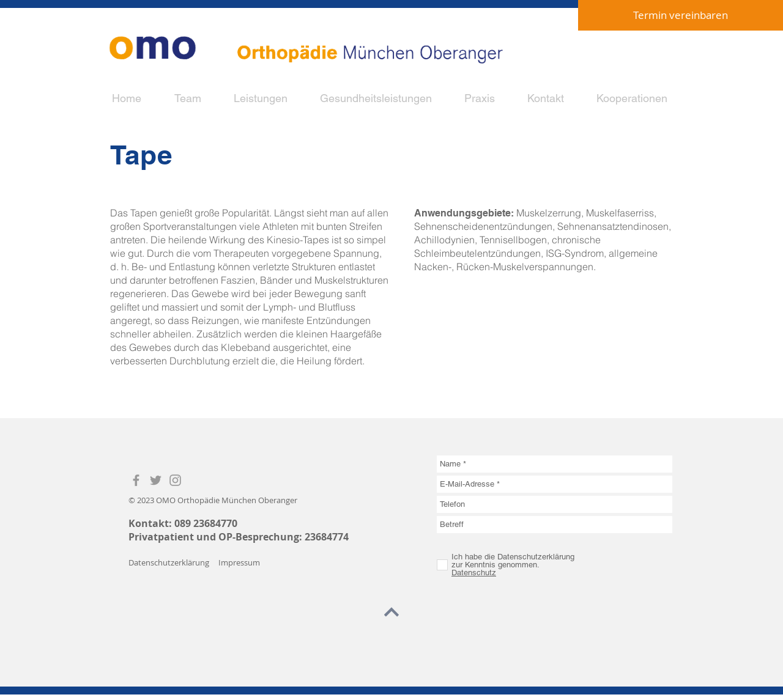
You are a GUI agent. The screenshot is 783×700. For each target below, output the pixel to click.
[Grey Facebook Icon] (136, 480)
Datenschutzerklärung (169, 562)
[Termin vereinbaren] (681, 15)
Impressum (239, 562)
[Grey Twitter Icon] (156, 480)
